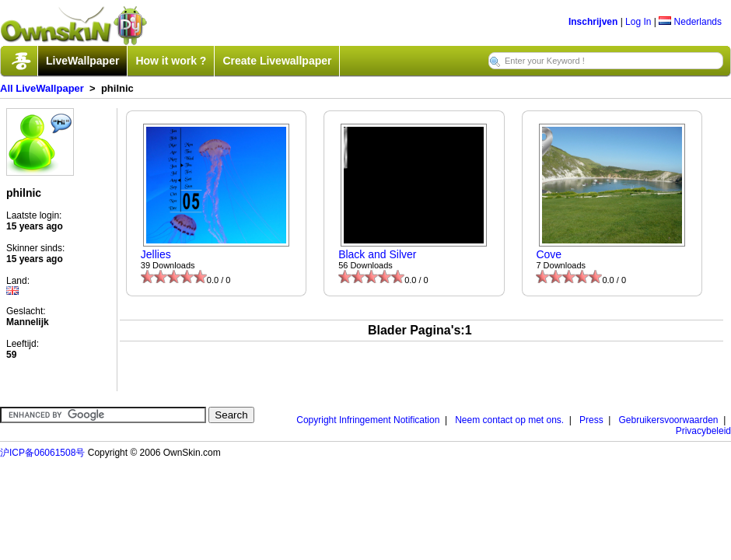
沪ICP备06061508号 (42, 453)
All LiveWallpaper (42, 88)
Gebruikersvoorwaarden (668, 420)
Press (591, 420)
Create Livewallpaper (277, 61)
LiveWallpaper (82, 61)
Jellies (156, 254)
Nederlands (690, 22)
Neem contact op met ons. (509, 420)
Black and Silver (377, 254)
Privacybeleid (703, 431)
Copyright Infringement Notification (368, 420)
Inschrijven (593, 22)
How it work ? (171, 61)
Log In (638, 22)
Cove (549, 254)
